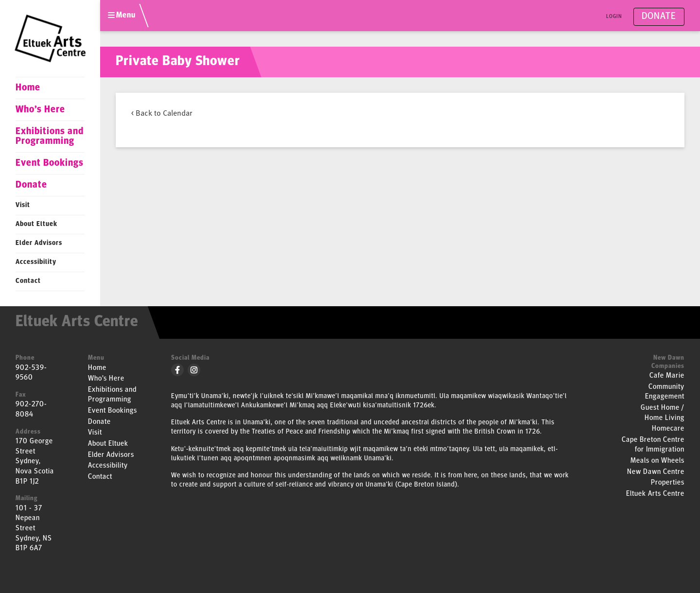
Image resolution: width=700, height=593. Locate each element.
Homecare (668, 429)
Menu (122, 16)
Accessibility (36, 262)
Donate (31, 185)
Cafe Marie (667, 376)
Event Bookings (50, 163)
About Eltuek (36, 224)
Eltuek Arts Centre (655, 494)
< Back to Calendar (162, 112)
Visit (23, 205)
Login (614, 17)
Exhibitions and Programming (50, 137)
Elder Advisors (39, 243)
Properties (668, 483)
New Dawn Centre (656, 472)
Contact (28, 281)
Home (28, 88)
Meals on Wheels (657, 461)
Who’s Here (40, 110)
